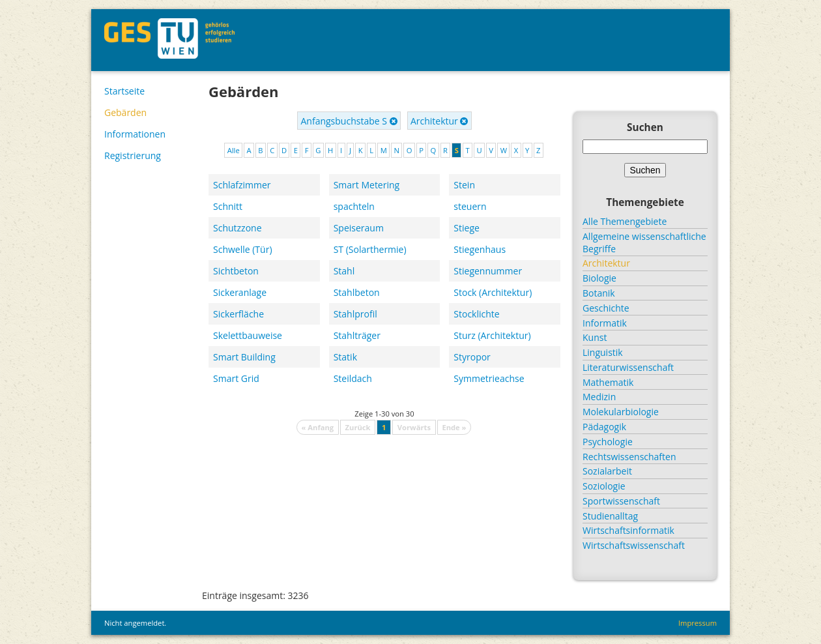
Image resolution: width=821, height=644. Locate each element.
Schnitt (228, 206)
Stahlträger (357, 335)
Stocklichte (476, 314)
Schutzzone (238, 228)
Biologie (599, 278)
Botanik (599, 293)
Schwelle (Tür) (243, 249)
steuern (470, 206)
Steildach (353, 378)
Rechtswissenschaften (629, 457)
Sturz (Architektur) (492, 335)
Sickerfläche (238, 314)
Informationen (135, 134)
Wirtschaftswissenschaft (634, 545)
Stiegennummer (488, 271)
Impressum (698, 623)
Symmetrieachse (489, 378)
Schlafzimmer (242, 185)
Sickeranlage (240, 292)
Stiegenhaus (480, 249)
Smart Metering (367, 185)
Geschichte (606, 308)
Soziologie (604, 486)
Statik (345, 357)
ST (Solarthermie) (370, 249)
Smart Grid (236, 378)
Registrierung (133, 155)
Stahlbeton (357, 292)
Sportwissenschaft (621, 501)
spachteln (354, 206)
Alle (234, 150)
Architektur (439, 121)
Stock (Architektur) (493, 292)
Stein (464, 185)
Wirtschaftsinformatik (628, 530)
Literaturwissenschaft (628, 367)
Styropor (472, 357)
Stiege (467, 228)
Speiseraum (359, 228)
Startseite (124, 91)
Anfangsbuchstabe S (349, 121)
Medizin (599, 397)
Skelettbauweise (248, 335)
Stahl (344, 271)
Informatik (605, 323)
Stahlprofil (355, 314)
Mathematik (608, 382)
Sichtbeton (236, 271)
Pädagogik (604, 427)
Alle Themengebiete (625, 221)
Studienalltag (610, 516)
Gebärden (125, 112)
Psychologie (608, 442)
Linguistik (603, 352)
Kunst (595, 337)
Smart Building (244, 357)
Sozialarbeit (607, 471)
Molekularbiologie (621, 412)
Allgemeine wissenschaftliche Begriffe (644, 242)
